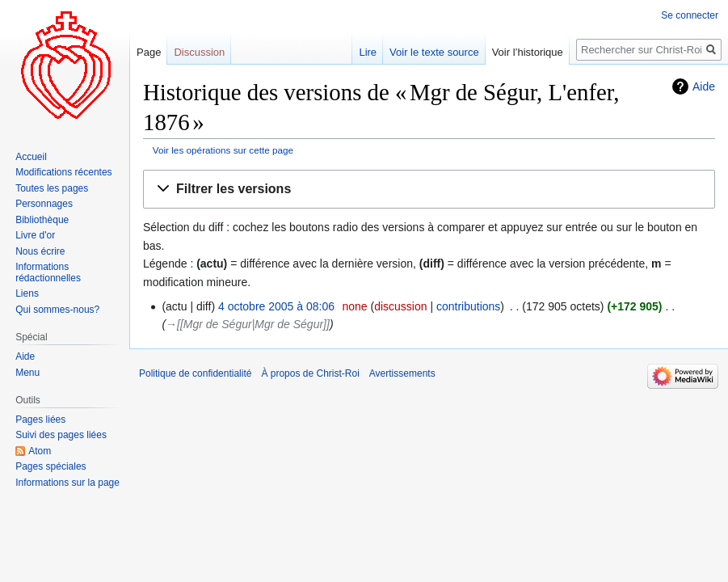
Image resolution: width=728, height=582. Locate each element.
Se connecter (690, 15)
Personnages (44, 204)
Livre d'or (35, 235)
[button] (429, 190)
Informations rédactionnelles (48, 272)
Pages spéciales (50, 466)
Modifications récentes (63, 172)
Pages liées (40, 420)
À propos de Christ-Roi (310, 373)
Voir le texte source (434, 52)
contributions (468, 306)
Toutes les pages (52, 188)
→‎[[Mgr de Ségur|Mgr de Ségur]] (248, 324)
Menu (27, 373)
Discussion (199, 52)
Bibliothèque (42, 220)
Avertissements (402, 373)
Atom (40, 451)
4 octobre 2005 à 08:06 (276, 306)
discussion (400, 306)
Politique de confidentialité (195, 373)
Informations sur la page (67, 483)
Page (149, 52)
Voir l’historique (528, 52)
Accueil (31, 157)
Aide (704, 86)
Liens (27, 293)
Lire (368, 52)
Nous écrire (40, 251)
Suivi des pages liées (61, 435)
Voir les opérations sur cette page (223, 150)
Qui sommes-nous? (57, 310)
